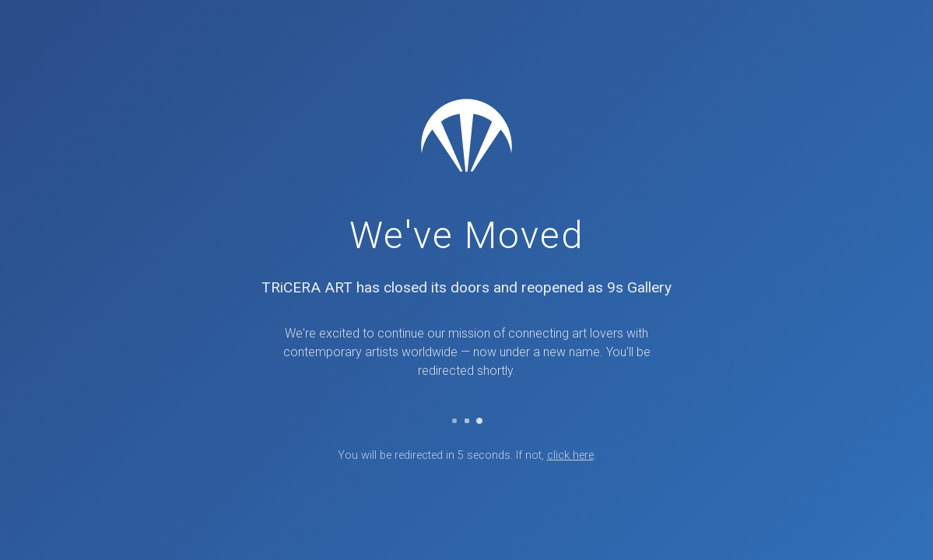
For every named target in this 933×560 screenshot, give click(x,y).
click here (570, 455)
